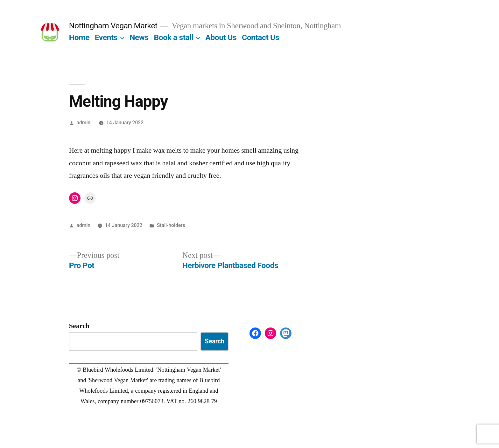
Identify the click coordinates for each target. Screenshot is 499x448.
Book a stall (173, 37)
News (139, 37)
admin (84, 123)
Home (79, 37)
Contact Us (260, 37)
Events (106, 37)
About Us (221, 37)
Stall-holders (171, 225)
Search (79, 326)
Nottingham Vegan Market (113, 26)
